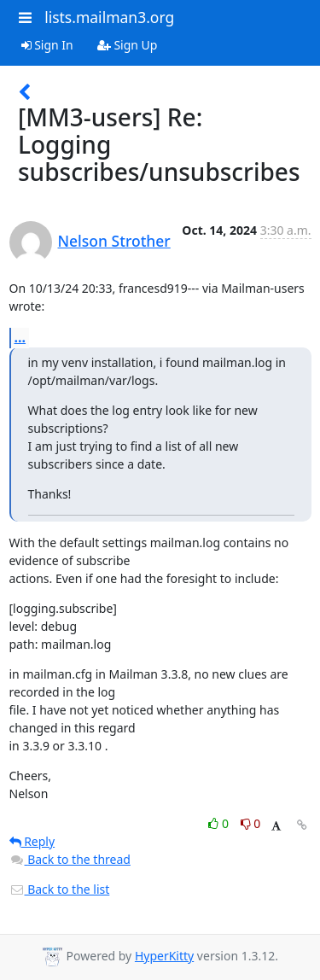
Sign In (47, 45)
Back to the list (60, 889)
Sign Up (128, 45)
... (20, 337)
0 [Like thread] (220, 823)
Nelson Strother (114, 241)
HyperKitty (164, 956)
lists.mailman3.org (109, 17)
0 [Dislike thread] (251, 823)
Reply (32, 841)
